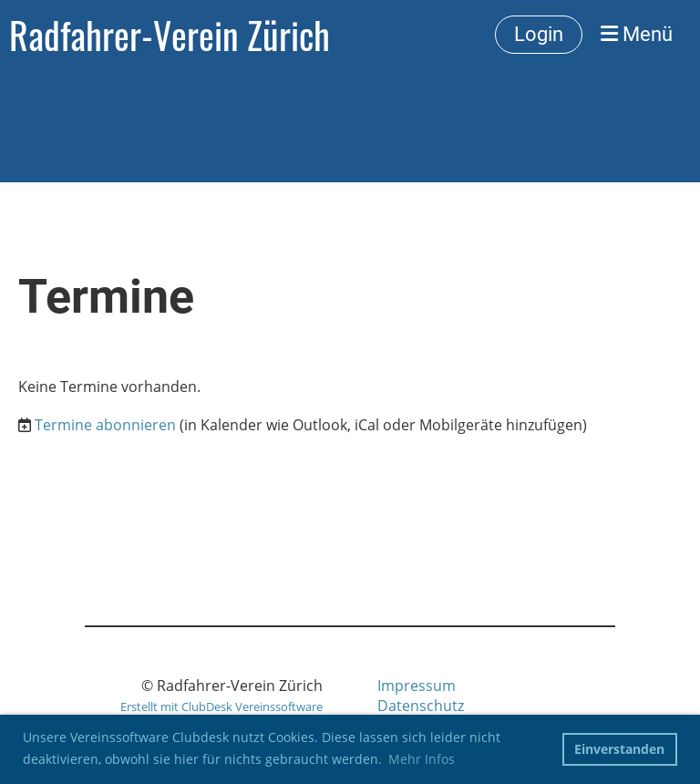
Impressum (417, 686)
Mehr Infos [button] (422, 759)
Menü (637, 34)
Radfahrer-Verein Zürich (170, 35)
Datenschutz (421, 706)
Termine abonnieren (105, 425)
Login (539, 34)
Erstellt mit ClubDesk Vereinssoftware (221, 707)
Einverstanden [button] (619, 749)
